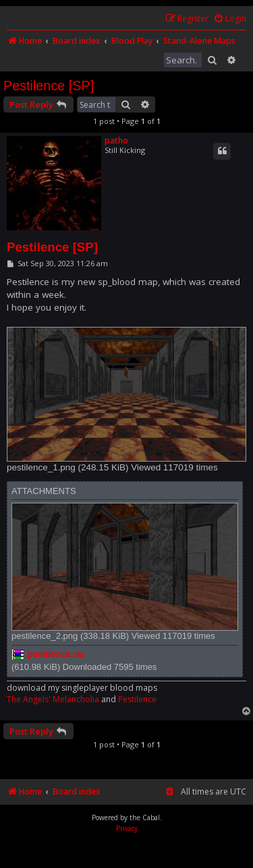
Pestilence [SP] (49, 86)
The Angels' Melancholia (53, 700)
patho (116, 141)
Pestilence (137, 700)
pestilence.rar (56, 654)
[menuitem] (230, 19)
